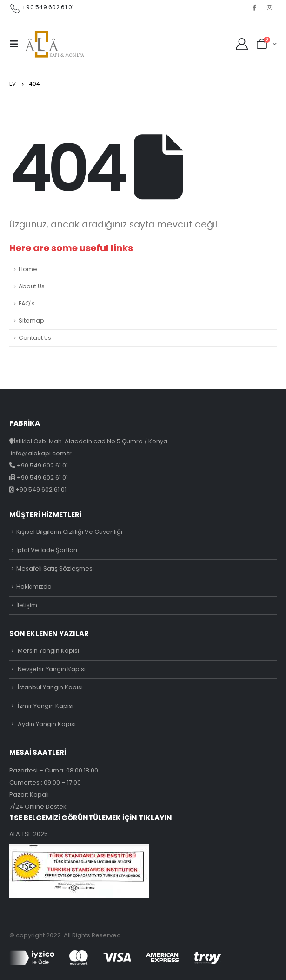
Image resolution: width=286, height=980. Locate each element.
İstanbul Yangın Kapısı (50, 687)
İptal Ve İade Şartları (47, 550)
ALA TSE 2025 (29, 834)
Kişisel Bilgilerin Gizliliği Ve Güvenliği (69, 532)
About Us (32, 286)
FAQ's (27, 303)
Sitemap (31, 321)
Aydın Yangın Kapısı (47, 724)
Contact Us (35, 338)
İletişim (27, 605)
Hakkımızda (34, 587)
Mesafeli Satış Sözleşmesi (55, 568)
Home (28, 269)
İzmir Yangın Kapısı (46, 706)
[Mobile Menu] (17, 44)
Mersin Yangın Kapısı (48, 651)
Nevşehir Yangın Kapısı (52, 669)
